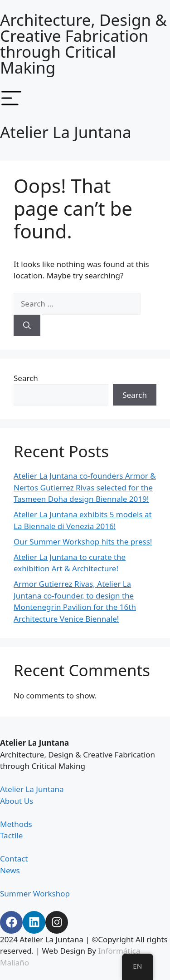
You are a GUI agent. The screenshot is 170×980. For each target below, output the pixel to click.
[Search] (27, 326)
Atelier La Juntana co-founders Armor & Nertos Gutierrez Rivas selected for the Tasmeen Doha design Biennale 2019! (85, 487)
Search (26, 378)
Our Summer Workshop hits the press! (83, 542)
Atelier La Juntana (66, 132)
